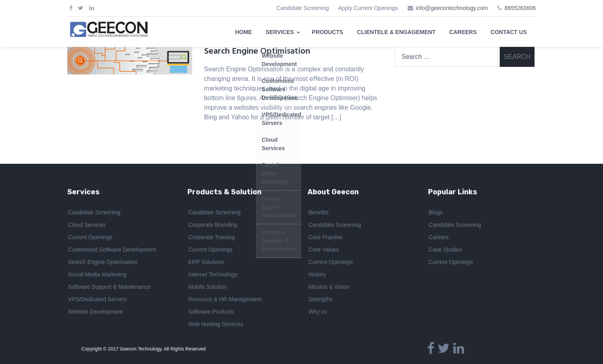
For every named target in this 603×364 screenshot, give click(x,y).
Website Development (95, 313)
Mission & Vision (329, 288)
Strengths (320, 301)
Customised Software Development (112, 251)
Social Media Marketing (97, 276)
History (317, 276)
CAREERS (463, 32)
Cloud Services (87, 226)
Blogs (436, 214)
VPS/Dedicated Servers (97, 301)
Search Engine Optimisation (257, 51)
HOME (243, 32)
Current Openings (90, 239)
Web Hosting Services (216, 326)
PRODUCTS (328, 32)
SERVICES (280, 32)
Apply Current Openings (368, 8)
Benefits (319, 214)
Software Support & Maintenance (109, 288)
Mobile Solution (207, 288)
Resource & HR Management (225, 301)
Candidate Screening (303, 8)
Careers (439, 239)
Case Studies (445, 251)
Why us (318, 313)
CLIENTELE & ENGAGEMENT (396, 32)
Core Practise (325, 239)
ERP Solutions (206, 263)
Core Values (324, 251)
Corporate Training (211, 239)
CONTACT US (509, 32)
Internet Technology (213, 276)
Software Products (211, 313)
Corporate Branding (213, 226)
